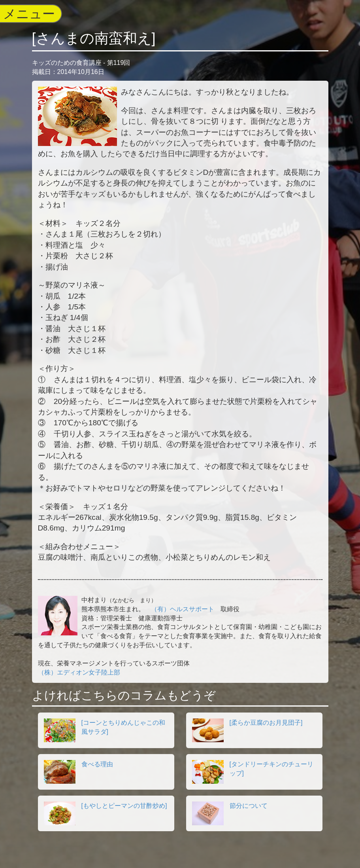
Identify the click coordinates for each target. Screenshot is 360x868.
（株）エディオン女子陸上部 (79, 672)
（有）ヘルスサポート (183, 609)
